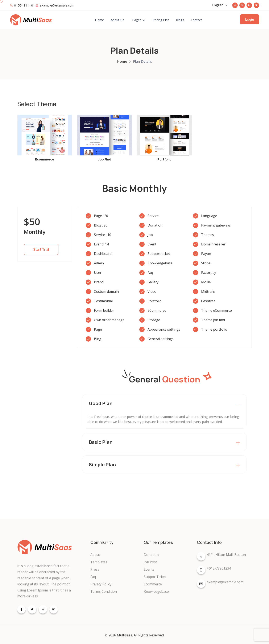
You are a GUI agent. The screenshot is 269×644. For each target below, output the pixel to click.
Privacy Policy (101, 587)
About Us (117, 20)
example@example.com (220, 586)
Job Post (150, 565)
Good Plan (101, 403)
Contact (196, 20)
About (95, 558)
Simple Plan (102, 465)
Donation (151, 558)
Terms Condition (104, 595)
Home (100, 20)
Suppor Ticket (155, 580)
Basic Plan (101, 442)
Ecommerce (153, 587)
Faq (93, 580)
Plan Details (142, 61)
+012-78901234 (214, 572)
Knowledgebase (156, 595)
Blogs (180, 20)
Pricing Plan (161, 20)
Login (250, 19)
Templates (99, 565)
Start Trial (41, 249)
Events (149, 573)
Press (95, 573)
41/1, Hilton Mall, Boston (221, 559)
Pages (137, 20)
